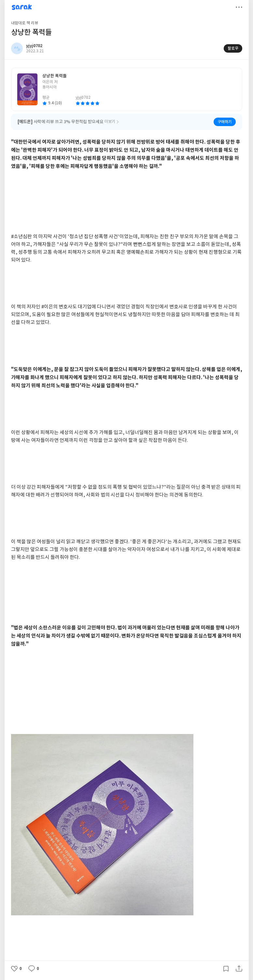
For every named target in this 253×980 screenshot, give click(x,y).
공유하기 (239, 969)
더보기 (239, 7)
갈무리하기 (226, 969)
